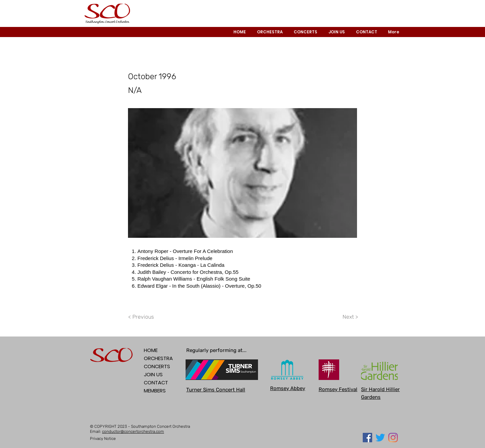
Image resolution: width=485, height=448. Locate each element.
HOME (151, 350)
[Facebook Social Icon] (367, 438)
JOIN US (153, 374)
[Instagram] (393, 438)
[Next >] (350, 317)
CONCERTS (157, 366)
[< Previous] (142, 317)
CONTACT (156, 382)
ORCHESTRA (158, 358)
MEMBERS (155, 391)
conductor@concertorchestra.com (133, 431)
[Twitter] (380, 438)
